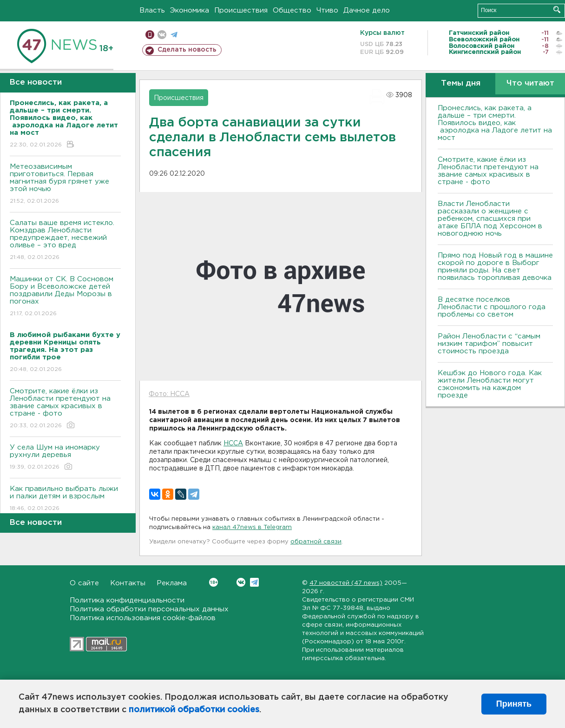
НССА (233, 443)
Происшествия (241, 10)
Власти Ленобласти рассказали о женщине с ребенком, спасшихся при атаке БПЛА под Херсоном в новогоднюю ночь (490, 219)
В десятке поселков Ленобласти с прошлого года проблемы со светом (492, 307)
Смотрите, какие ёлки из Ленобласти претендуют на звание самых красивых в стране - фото (65, 409)
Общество (292, 10)
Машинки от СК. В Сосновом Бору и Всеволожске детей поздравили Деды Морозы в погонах (65, 297)
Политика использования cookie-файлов (143, 618)
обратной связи (316, 542)
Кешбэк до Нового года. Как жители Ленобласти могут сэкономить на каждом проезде (490, 384)
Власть (152, 10)
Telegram (254, 582)
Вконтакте (214, 582)
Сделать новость (187, 50)
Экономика (190, 10)
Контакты (128, 583)
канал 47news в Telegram (252, 527)
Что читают (530, 83)
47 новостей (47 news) (346, 583)
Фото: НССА (169, 394)
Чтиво (327, 10)
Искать (557, 10)
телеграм (174, 35)
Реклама (172, 583)
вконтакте (162, 35)
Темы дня (461, 83)
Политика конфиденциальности (127, 600)
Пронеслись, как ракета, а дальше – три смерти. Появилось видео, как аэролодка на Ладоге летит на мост (495, 123)
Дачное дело (367, 10)
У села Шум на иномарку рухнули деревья (65, 458)
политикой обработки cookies (194, 710)
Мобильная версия (150, 35)
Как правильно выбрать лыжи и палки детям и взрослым (65, 499)
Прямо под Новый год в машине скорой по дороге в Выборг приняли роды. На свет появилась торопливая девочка (495, 267)
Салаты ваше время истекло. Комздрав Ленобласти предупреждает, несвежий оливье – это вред (65, 241)
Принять (514, 704)
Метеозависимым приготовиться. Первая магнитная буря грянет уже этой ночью (65, 184)
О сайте (84, 583)
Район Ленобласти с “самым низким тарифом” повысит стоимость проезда (489, 344)
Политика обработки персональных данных (149, 609)
